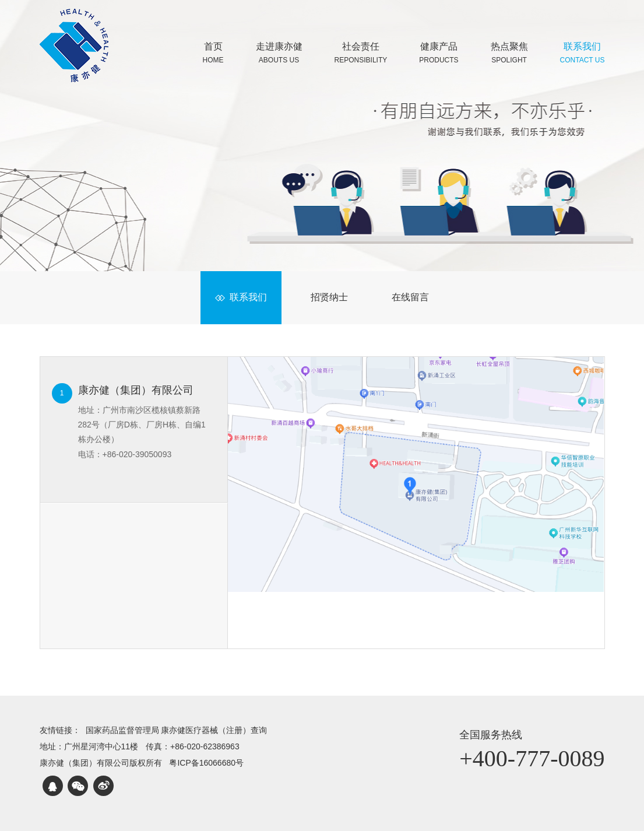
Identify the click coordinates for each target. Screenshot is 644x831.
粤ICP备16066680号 (206, 763)
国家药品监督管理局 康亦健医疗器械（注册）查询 (177, 730)
